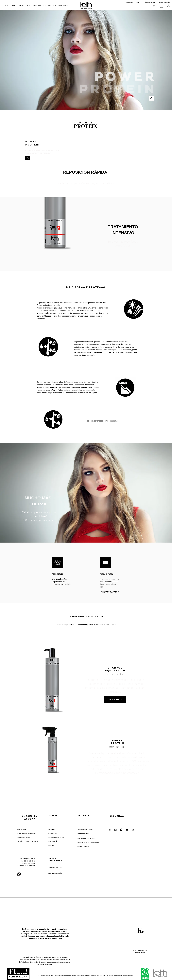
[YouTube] (127, 830)
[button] (21, 5)
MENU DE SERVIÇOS (23, 837)
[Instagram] (121, 830)
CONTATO (52, 845)
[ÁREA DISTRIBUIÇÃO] (164, 3)
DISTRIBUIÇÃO (53, 841)
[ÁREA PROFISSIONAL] (150, 3)
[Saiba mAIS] (115, 700)
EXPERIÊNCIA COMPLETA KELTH (27, 841)
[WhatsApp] (110, 830)
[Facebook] (115, 830)
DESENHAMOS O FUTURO (57, 837)
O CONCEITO (53, 833)
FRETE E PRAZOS (83, 834)
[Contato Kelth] (133, 830)
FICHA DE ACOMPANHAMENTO (27, 833)
